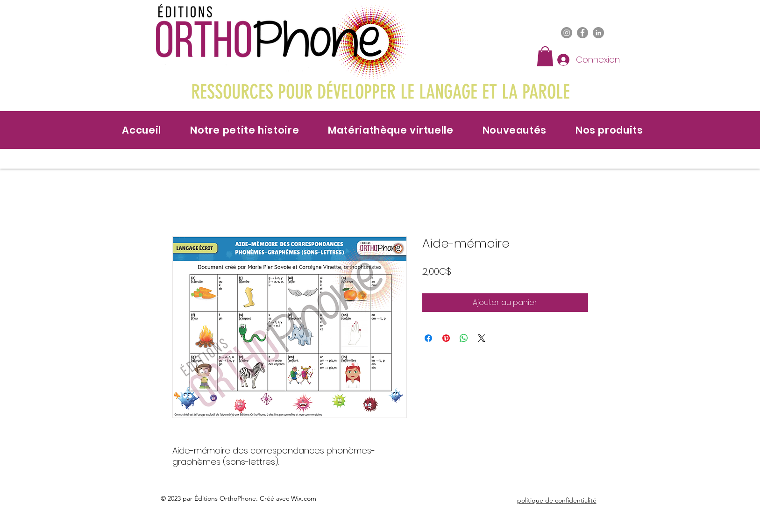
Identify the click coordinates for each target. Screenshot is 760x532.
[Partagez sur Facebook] (428, 338)
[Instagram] (567, 33)
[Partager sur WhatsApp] (464, 338)
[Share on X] (482, 338)
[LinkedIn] (598, 33)
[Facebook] (582, 33)
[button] (545, 56)
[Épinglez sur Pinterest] (446, 338)
